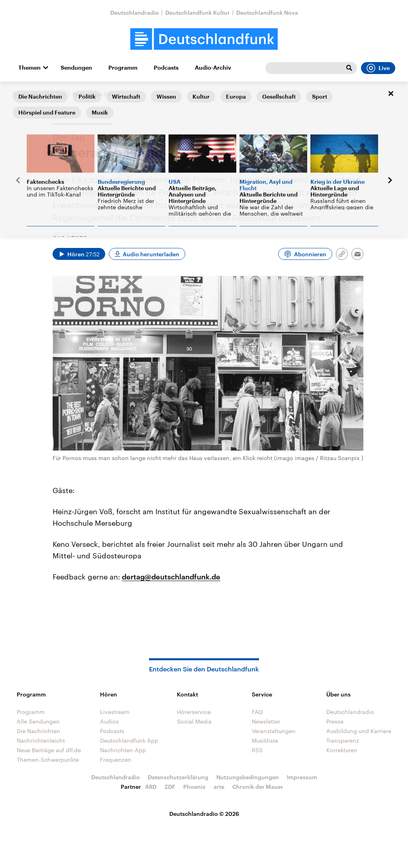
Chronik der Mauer (258, 787)
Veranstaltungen (274, 731)
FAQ (257, 712)
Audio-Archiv (213, 68)
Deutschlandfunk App (129, 740)
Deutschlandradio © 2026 (204, 814)
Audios (109, 721)
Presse (335, 721)
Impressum (302, 777)
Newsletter (266, 721)
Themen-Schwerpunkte (48, 760)
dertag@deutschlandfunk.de (171, 577)
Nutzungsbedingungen (248, 777)
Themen (29, 68)
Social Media (194, 721)
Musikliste (265, 740)
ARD (151, 787)
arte (219, 787)
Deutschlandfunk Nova (267, 13)
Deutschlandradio (135, 13)
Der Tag (55, 94)
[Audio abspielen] (79, 254)
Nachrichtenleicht (41, 740)
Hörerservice (194, 712)
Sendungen (76, 68)
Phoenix (194, 787)
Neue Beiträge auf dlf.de (49, 750)
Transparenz (343, 740)
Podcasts (166, 68)
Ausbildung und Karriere (359, 731)
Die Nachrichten (38, 731)
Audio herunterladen (151, 254)
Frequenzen (116, 760)
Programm (123, 68)
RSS (257, 750)
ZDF (170, 787)
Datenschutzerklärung (178, 777)
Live (378, 68)
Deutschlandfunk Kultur (198, 13)
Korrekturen (342, 750)
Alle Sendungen (38, 721)
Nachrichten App (123, 750)
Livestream (115, 712)
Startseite (25, 94)
